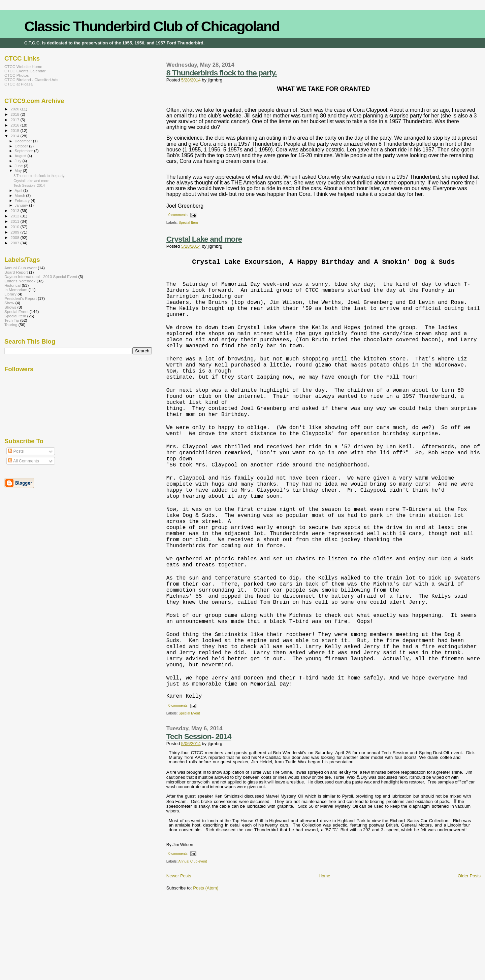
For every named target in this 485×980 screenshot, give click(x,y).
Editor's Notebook (20, 281)
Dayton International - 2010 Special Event (41, 276)
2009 (15, 232)
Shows (10, 307)
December (24, 141)
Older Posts (469, 954)
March (21, 196)
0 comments (178, 215)
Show (9, 303)
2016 (15, 125)
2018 (15, 114)
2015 (15, 130)
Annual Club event (193, 939)
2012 (15, 216)
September (25, 151)
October (22, 146)
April (19, 190)
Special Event (189, 791)
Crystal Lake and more (204, 239)
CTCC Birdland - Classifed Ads (31, 80)
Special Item (188, 223)
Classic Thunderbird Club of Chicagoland (152, 26)
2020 (15, 109)
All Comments (24, 461)
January (22, 205)
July (19, 161)
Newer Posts (179, 954)
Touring (11, 325)
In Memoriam (16, 290)
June (19, 166)
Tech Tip (12, 320)
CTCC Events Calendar (25, 71)
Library (10, 294)
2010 (15, 227)
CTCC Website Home (23, 66)
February (23, 201)
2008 (15, 237)
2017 (15, 120)
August (21, 156)
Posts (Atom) (206, 966)
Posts (16, 451)
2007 (15, 243)
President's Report (21, 298)
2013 (15, 211)
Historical (12, 285)
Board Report (16, 272)
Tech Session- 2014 (199, 814)
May (19, 171)
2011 (15, 221)
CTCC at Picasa (19, 84)
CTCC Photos (17, 75)
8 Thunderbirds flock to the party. (222, 73)
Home (325, 954)
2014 (15, 136)
